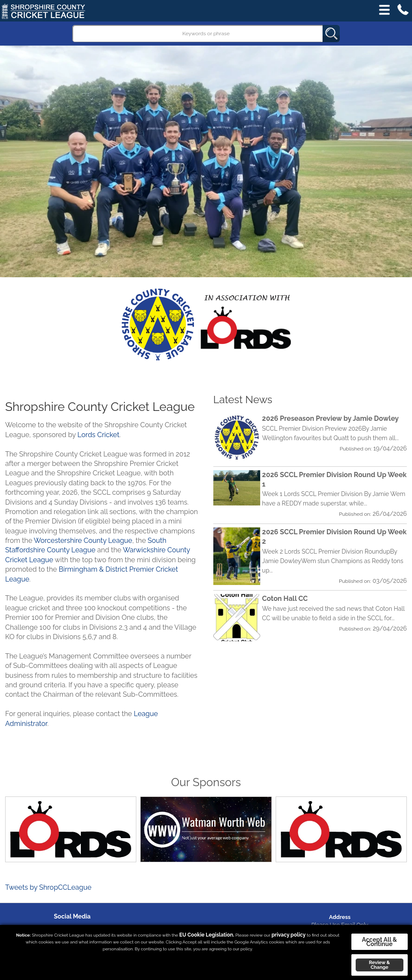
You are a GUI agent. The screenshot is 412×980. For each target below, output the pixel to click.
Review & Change (380, 965)
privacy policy (288, 935)
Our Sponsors (206, 782)
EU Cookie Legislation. (207, 935)
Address (340, 917)
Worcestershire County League (83, 541)
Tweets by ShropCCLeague (48, 887)
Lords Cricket (98, 435)
